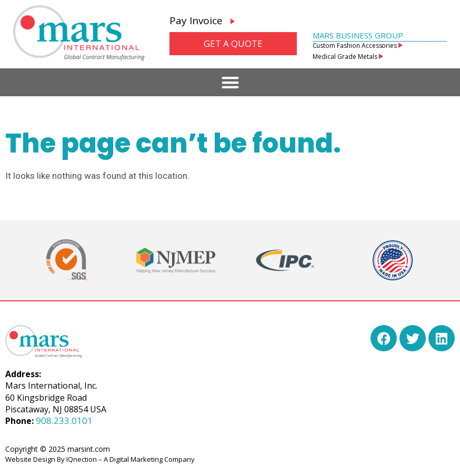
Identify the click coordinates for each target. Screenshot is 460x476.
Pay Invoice (202, 21)
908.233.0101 (64, 421)
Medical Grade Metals (348, 57)
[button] (230, 82)
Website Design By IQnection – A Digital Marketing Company (100, 459)
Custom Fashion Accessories (358, 45)
